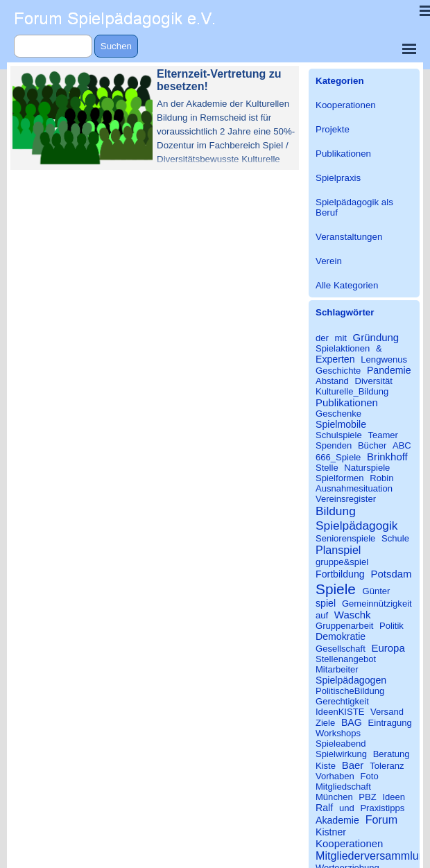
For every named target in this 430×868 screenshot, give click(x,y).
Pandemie (389, 370)
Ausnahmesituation (354, 488)
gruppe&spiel (342, 562)
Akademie (337, 820)
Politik (392, 626)
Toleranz (387, 766)
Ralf (324, 808)
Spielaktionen (343, 348)
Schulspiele (339, 435)
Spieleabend (341, 744)
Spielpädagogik (356, 526)
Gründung (376, 337)
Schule (395, 538)
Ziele (325, 723)
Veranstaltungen (349, 237)
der (322, 338)
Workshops (338, 733)
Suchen (116, 46)
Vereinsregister (346, 499)
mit (341, 338)
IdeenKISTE (340, 712)
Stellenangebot (346, 659)
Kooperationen (346, 105)
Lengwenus (384, 359)
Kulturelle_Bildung (352, 391)
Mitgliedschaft (343, 787)
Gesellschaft (341, 649)
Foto (370, 776)
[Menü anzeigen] (409, 49)
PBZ (367, 797)
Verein (329, 261)
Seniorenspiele (345, 538)
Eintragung (390, 723)
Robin (381, 478)
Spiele (336, 589)
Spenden (334, 445)
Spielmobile (341, 424)
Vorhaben (335, 776)
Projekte (333, 129)
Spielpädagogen (351, 680)
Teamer (383, 435)
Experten (335, 359)
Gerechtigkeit (342, 701)
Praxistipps (382, 808)
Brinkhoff (387, 457)
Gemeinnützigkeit (377, 604)
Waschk (353, 615)
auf (322, 615)
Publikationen (343, 154)
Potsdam (391, 574)
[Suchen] (53, 46)
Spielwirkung (341, 754)
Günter (377, 591)
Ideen (394, 797)
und (347, 808)
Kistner (331, 832)
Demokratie (341, 636)
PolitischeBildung (350, 691)
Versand (387, 712)
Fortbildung (340, 574)
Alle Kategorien (347, 285)
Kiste (326, 766)
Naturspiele (367, 468)
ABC (402, 445)
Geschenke (338, 414)
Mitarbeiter (337, 669)
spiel (326, 603)
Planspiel (338, 550)
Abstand (332, 381)
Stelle (327, 468)
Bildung (336, 511)
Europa (388, 648)
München (334, 797)
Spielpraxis (338, 178)
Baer (353, 765)
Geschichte (338, 371)
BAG (352, 722)
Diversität (374, 381)
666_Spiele (338, 457)
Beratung (392, 754)
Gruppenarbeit (344, 626)
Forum (382, 819)
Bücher (372, 445)
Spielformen (340, 478)
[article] (155, 118)
